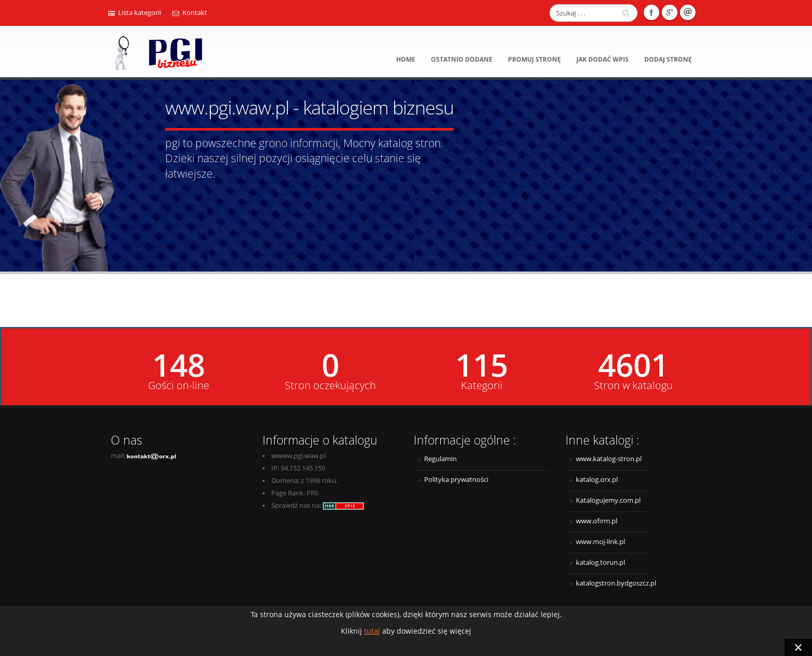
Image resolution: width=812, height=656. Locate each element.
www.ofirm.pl (597, 521)
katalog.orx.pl (597, 480)
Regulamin (440, 459)
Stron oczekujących (330, 386)
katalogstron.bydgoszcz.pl (613, 583)
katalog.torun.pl (600, 562)
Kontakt (190, 13)
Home (406, 59)
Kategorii (482, 386)
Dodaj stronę (668, 59)
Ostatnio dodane (462, 59)
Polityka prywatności (456, 480)
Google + (670, 12)
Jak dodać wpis (603, 59)
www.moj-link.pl (600, 542)
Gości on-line (179, 386)
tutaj (372, 631)
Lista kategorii (135, 13)
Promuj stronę (534, 59)
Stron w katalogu (633, 386)
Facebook (651, 12)
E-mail (688, 12)
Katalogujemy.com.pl (608, 500)
